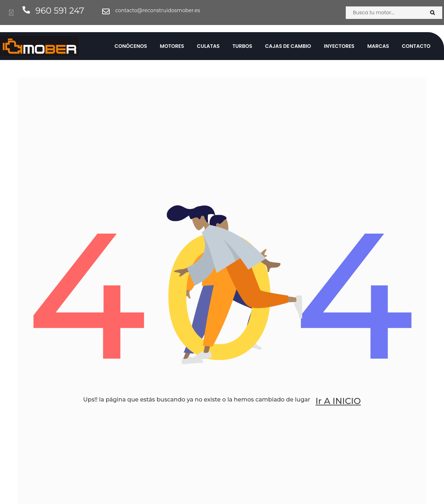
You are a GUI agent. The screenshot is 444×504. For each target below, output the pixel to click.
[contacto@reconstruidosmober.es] (106, 12)
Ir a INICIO (338, 401)
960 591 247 (60, 11)
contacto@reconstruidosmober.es (158, 10)
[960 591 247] (26, 10)
